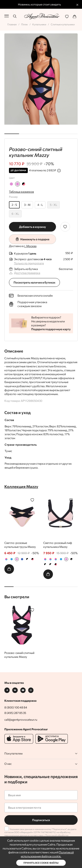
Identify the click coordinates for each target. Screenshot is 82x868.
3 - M (27, 205)
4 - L (40, 205)
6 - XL (15, 214)
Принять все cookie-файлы (41, 863)
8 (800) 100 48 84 (16, 707)
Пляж (24, 24)
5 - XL (53, 205)
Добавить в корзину (32, 227)
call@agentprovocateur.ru (21, 720)
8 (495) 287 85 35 (15, 713)
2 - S (14, 205)
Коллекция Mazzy (21, 486)
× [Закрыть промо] (77, 4)
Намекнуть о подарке (32, 239)
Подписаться (41, 820)
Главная (12, 24)
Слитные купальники (63, 24)
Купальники (39, 24)
